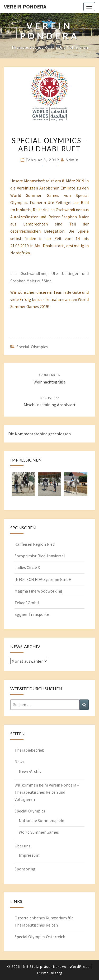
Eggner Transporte (32, 614)
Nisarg (57, 973)
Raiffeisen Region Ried (35, 544)
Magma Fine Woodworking (38, 591)
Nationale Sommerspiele (41, 820)
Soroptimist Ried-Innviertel (40, 556)
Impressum (29, 855)
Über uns (22, 846)
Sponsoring (25, 869)
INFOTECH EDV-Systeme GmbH (43, 579)
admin (72, 160)
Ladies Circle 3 (27, 567)
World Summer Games (39, 832)
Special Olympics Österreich (40, 937)
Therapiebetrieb (29, 750)
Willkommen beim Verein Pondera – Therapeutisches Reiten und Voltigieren (47, 792)
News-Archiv (30, 771)
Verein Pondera (25, 6)
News (19, 762)
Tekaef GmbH (27, 603)
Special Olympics (32, 347)
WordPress (80, 967)
